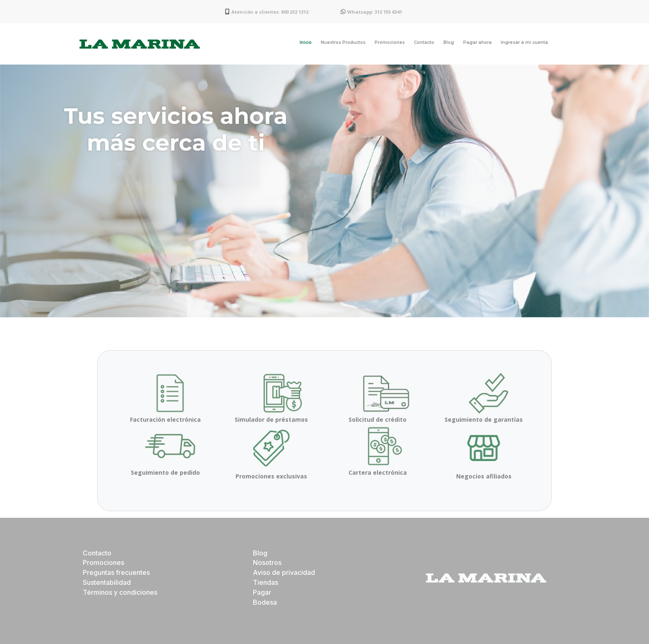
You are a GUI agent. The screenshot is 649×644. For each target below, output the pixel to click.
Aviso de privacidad (284, 572)
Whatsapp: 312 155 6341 (375, 12)
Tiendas (266, 582)
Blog (449, 42)
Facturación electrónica (165, 419)
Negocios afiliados (484, 476)
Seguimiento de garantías (484, 419)
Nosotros (267, 562)
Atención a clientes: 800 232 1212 (270, 12)
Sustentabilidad (107, 582)
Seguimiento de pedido (165, 472)
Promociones (390, 42)
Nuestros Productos (343, 42)
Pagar (262, 592)
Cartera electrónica (378, 472)
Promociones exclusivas (271, 476)
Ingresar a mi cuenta (524, 42)
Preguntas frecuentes (116, 572)
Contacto (424, 42)
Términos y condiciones (120, 592)
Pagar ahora (477, 42)
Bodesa (265, 602)
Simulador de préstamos (271, 419)
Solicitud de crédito (377, 419)
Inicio (306, 42)
